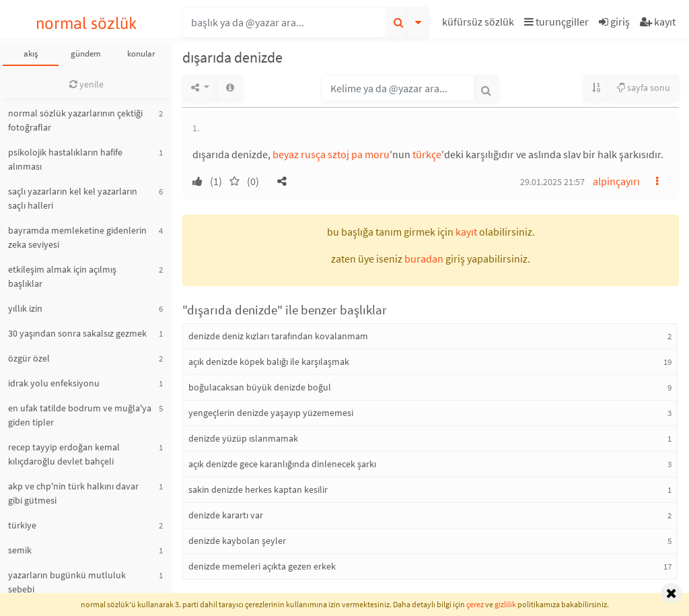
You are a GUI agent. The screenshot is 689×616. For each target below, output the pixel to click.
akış (31, 54)
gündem (86, 54)
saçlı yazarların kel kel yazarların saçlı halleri (73, 198)
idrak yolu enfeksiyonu (54, 383)
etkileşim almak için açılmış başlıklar (62, 276)
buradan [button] (424, 259)
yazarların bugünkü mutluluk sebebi (67, 582)
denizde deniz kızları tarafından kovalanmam (278, 336)
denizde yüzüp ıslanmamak (243, 438)
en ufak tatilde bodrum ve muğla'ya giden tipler (80, 415)
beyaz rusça (299, 154)
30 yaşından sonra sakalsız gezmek (77, 333)
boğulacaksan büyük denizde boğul (260, 387)
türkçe (427, 154)
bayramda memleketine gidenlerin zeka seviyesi (77, 237)
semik (20, 550)
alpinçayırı (616, 181)
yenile (86, 84)
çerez (475, 604)
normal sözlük (86, 23)
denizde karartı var (226, 515)
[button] (480, 24)
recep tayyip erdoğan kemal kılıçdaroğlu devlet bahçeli (64, 454)
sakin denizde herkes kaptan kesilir (258, 489)
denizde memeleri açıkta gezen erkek (262, 566)
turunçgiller (556, 22)
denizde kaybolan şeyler (237, 541)
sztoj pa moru (359, 154)
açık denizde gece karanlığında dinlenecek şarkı (282, 464)
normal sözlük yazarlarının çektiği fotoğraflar (75, 120)
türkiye (22, 525)
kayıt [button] (466, 232)
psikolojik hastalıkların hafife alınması (65, 159)
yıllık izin (25, 308)
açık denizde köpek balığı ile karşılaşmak (269, 362)
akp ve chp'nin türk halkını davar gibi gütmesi (73, 493)
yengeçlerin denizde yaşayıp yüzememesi (271, 413)
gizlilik (505, 604)
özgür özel (29, 358)
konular (141, 54)
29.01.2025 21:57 (552, 182)
